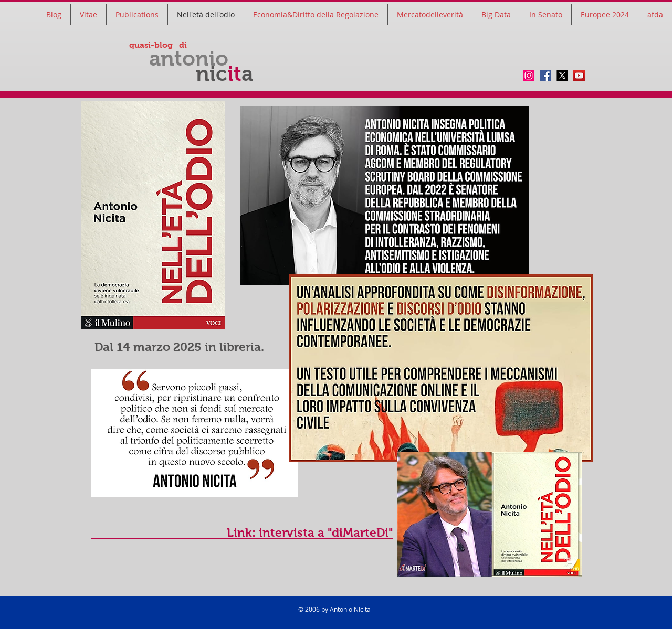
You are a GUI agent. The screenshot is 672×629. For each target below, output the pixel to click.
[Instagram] (529, 76)
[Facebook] (545, 76)
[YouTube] (579, 76)
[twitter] (562, 76)
